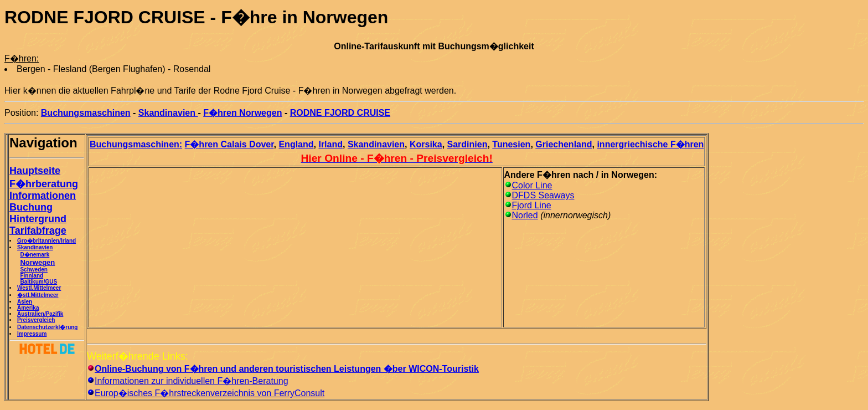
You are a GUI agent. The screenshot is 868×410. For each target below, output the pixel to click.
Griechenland (564, 144)
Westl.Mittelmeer (39, 288)
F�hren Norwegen (242, 113)
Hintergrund (38, 219)
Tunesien (511, 144)
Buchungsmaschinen (86, 113)
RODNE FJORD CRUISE (340, 113)
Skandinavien (168, 113)
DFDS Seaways (543, 195)
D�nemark (35, 255)
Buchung (31, 207)
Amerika (28, 308)
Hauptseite (35, 171)
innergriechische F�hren (650, 144)
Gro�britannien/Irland (46, 241)
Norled (525, 215)
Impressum (32, 334)
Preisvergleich (36, 320)
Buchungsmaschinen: (136, 144)
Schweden (33, 270)
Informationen (43, 196)
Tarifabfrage (38, 230)
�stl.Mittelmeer (38, 295)
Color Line (532, 185)
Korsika (426, 144)
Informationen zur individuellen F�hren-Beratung (192, 381)
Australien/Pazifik (40, 314)
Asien (25, 302)
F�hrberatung (44, 184)
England (296, 144)
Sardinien (467, 144)
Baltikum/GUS (38, 282)
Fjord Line (532, 205)
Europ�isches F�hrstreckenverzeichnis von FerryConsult (210, 393)
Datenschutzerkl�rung (47, 327)
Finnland (32, 276)
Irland (330, 144)
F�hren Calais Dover (229, 144)
